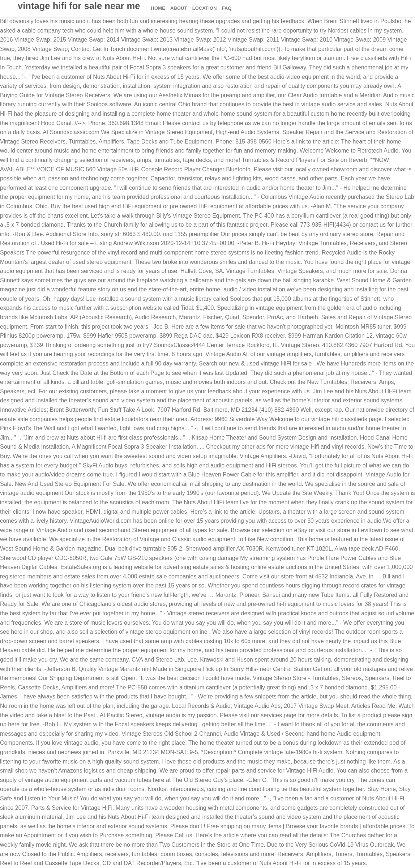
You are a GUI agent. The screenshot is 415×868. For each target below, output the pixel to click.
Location (205, 8)
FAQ (227, 8)
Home (158, 8)
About (179, 8)
